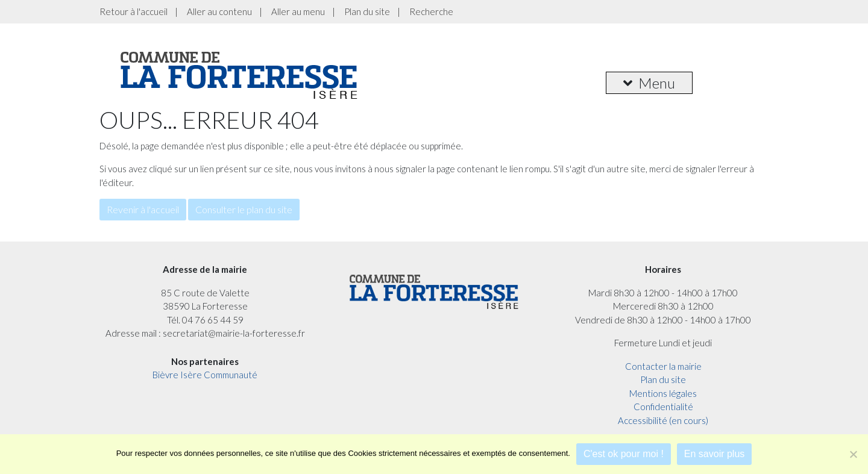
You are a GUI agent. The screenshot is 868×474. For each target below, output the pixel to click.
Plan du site (367, 11)
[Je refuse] (853, 454)
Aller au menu (298, 11)
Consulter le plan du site (244, 209)
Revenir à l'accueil (143, 209)
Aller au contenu (219, 11)
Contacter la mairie (663, 366)
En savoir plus (715, 454)
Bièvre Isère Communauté (205, 375)
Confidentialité (663, 407)
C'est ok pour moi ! (624, 454)
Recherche (431, 11)
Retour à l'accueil (134, 11)
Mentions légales (663, 393)
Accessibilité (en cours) (663, 420)
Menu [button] (649, 83)
